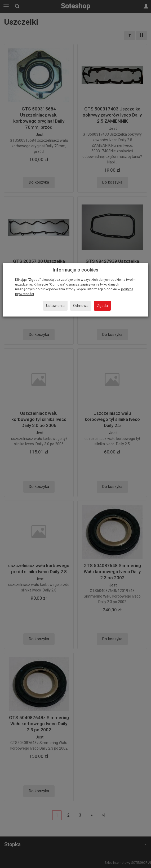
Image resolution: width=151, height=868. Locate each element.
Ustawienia (55, 306)
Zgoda (102, 306)
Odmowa (81, 306)
